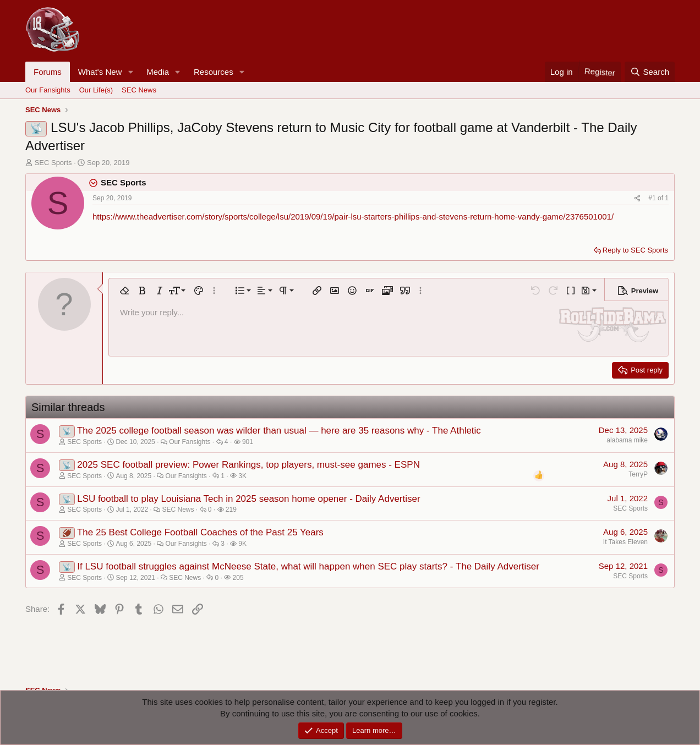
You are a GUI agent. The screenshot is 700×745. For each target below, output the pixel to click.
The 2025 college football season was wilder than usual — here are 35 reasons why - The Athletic (279, 431)
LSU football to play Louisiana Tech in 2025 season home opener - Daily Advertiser (248, 499)
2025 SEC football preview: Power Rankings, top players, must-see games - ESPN (248, 465)
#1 (653, 198)
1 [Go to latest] (667, 198)
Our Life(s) (96, 90)
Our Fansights (48, 90)
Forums (48, 72)
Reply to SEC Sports (635, 250)
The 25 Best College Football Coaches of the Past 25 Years (200, 532)
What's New (100, 72)
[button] (130, 72)
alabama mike (627, 440)
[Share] (637, 198)
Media (158, 72)
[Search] (650, 72)
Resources (214, 72)
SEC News (139, 90)
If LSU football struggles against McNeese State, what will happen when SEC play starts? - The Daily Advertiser (308, 566)
